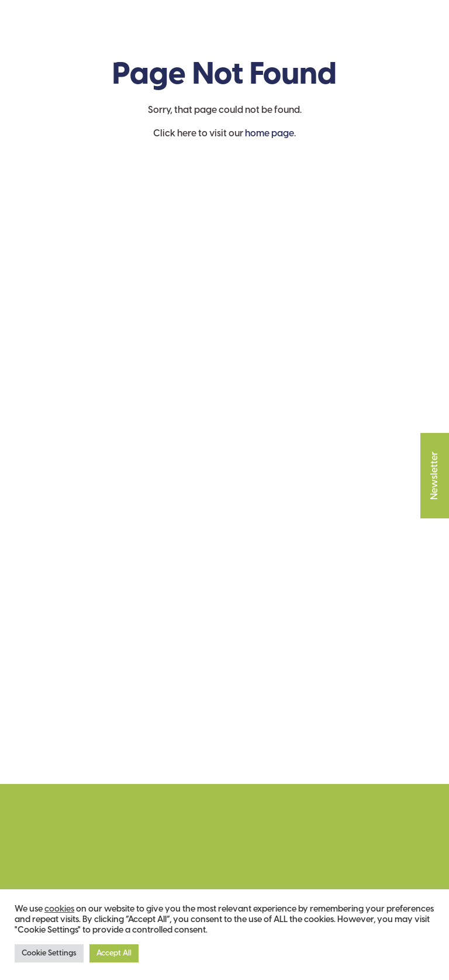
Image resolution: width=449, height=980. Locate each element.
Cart (382, 37)
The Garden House (67, 36)
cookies (59, 909)
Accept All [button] (114, 953)
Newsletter (435, 465)
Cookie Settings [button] (49, 953)
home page (270, 134)
